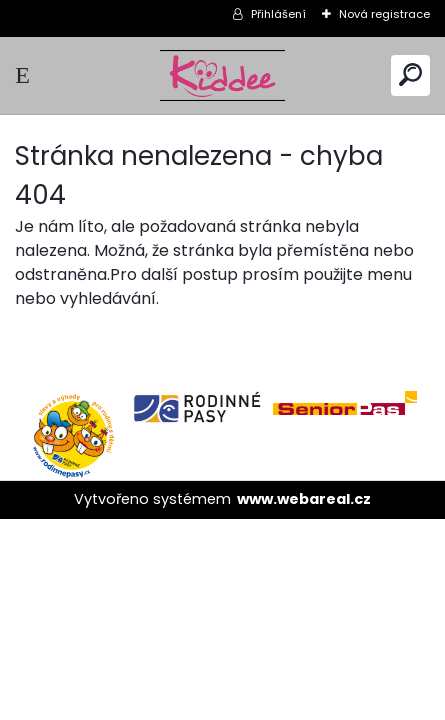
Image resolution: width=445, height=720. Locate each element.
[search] (410, 74)
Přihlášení (278, 14)
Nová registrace (384, 14)
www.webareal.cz (304, 499)
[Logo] (223, 75)
